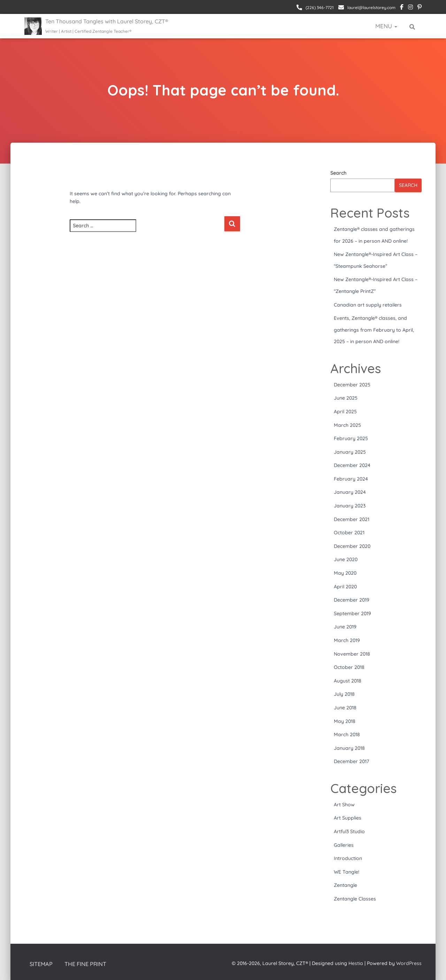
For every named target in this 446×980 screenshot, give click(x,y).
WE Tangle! (347, 872)
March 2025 (347, 425)
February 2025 (351, 438)
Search (338, 173)
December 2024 (352, 465)
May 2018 (345, 721)
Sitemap (42, 964)
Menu (386, 26)
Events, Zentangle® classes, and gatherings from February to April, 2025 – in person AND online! (374, 330)
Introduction (348, 858)
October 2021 (349, 533)
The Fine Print (87, 964)
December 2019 (352, 600)
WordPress (409, 963)
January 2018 (349, 748)
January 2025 (350, 452)
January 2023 (350, 506)
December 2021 (352, 519)
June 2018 (345, 708)
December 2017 (351, 761)
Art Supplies (348, 818)
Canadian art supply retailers (368, 305)
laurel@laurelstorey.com (371, 7)
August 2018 (348, 681)
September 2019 (352, 613)
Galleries (344, 845)
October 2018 (349, 667)
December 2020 (352, 546)
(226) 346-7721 (319, 7)
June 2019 (345, 627)
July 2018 (344, 694)
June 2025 (346, 398)
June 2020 (346, 559)
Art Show (344, 805)
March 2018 (347, 734)
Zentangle (345, 885)
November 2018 (352, 654)
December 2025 (352, 385)
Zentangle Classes (355, 899)
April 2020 (345, 587)
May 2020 (345, 573)
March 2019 (347, 640)
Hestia (356, 963)
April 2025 (345, 412)
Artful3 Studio (349, 831)
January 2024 (350, 492)
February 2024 (351, 479)
